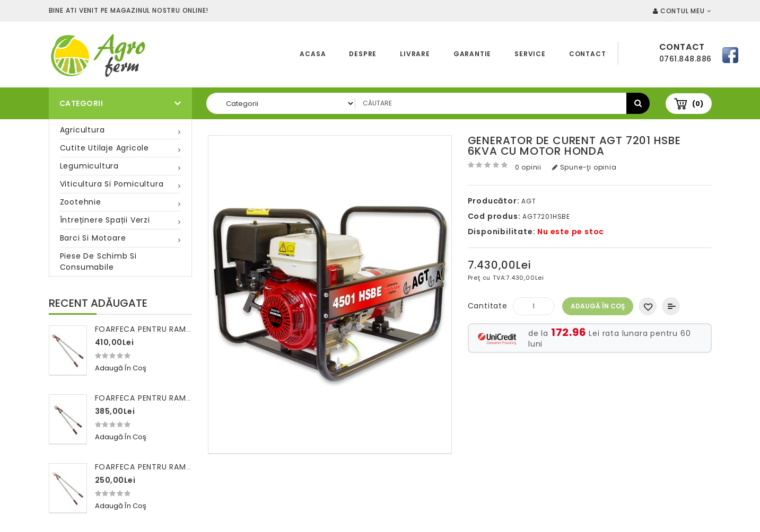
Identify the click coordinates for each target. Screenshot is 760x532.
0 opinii (528, 167)
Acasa (313, 54)
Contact (588, 54)
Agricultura (82, 130)
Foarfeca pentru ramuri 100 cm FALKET (177, 467)
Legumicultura (89, 166)
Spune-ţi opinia (584, 167)
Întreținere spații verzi (105, 220)
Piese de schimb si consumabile (98, 261)
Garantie (472, 54)
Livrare (415, 54)
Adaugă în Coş (598, 306)
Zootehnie (81, 202)
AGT (528, 201)
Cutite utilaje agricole (104, 148)
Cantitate (488, 306)
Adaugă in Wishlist (648, 306)
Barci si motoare (93, 238)
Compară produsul (671, 306)
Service (530, 54)
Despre (363, 54)
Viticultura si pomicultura (112, 184)
